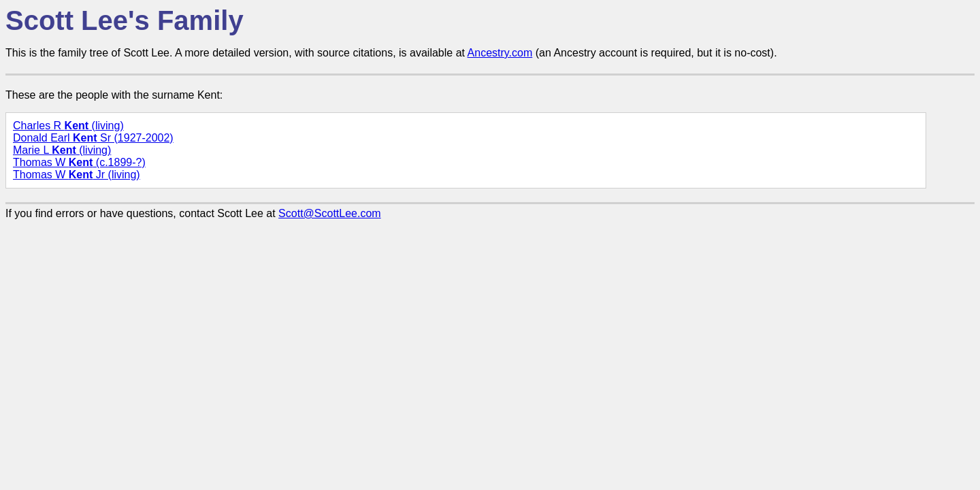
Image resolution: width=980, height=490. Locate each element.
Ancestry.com (500, 53)
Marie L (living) (62, 150)
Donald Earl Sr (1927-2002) (93, 138)
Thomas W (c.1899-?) (79, 162)
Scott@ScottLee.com (330, 213)
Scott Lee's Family (125, 20)
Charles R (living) (68, 126)
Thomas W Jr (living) (77, 175)
